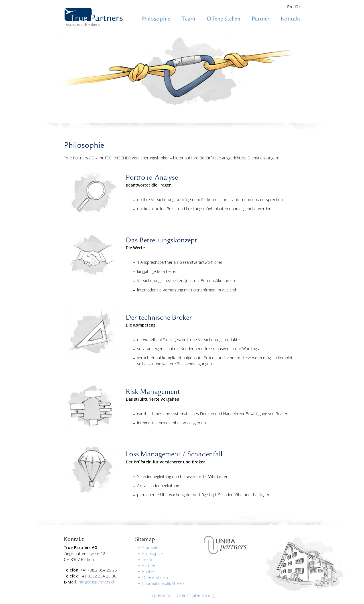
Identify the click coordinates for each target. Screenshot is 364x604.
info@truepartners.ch (97, 582)
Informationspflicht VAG (163, 583)
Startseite (151, 547)
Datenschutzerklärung (195, 595)
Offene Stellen (223, 19)
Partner (261, 19)
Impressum (160, 595)
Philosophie (156, 19)
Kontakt (291, 19)
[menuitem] (290, 7)
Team (188, 19)
